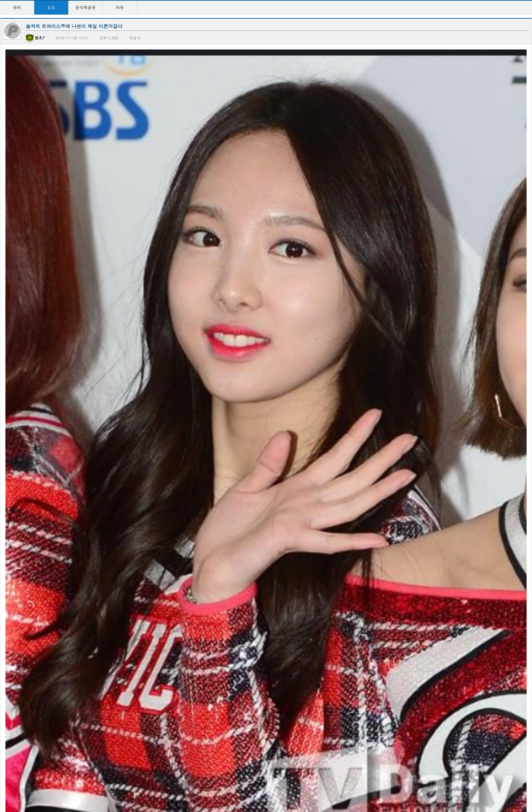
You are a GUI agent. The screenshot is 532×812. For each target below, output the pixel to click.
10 (310, 785)
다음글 (28, 477)
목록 (525, 477)
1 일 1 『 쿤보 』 (93, 553)
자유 (120, 7)
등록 (508, 408)
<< (201, 785)
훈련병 (39, 385)
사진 (222, 553)
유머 (17, 7)
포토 (51, 7)
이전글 (9, 477)
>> (331, 785)
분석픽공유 (85, 7)
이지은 (13, 553)
